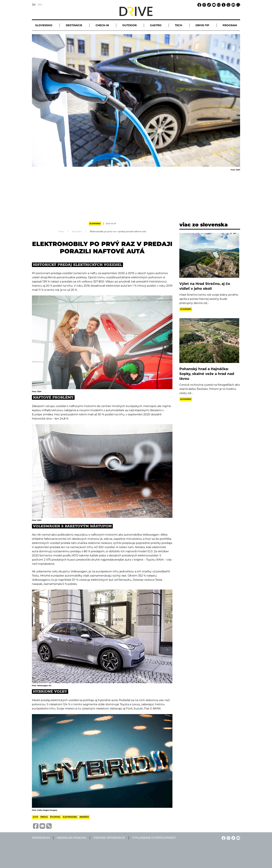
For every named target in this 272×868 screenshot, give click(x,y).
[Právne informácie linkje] (228, 5)
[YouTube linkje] (213, 5)
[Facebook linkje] (199, 5)
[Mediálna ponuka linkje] (233, 5)
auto (35, 817)
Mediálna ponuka (72, 838)
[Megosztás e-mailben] (42, 826)
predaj (44, 817)
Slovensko (95, 224)
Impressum (41, 838)
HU (40, 5)
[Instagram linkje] (204, 5)
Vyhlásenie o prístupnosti (154, 838)
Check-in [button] (102, 25)
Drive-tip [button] (202, 25)
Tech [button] (178, 25)
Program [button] (230, 25)
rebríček (84, 817)
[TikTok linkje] (209, 5)
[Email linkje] (218, 5)
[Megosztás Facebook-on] (35, 826)
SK (34, 5)
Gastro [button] (156, 25)
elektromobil (70, 817)
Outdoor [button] (129, 25)
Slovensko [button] (44, 25)
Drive (61, 232)
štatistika (55, 817)
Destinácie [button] (74, 25)
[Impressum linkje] (223, 5)
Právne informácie (109, 838)
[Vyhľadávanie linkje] (238, 5)
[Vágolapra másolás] (48, 826)
